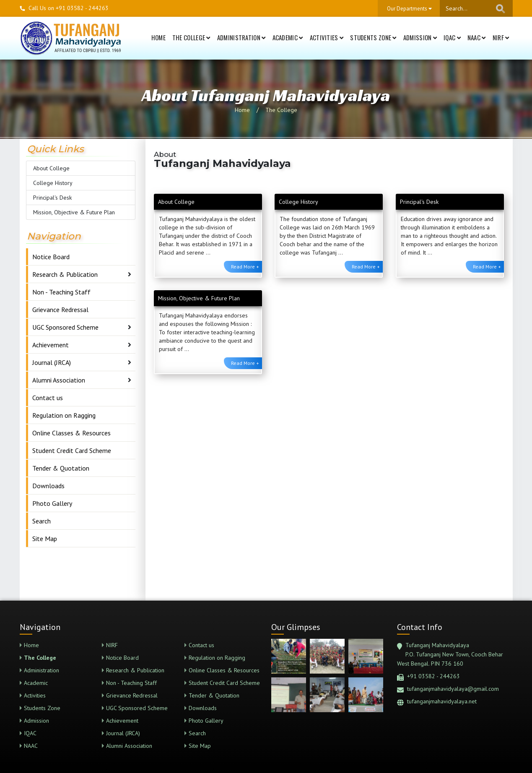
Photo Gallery (52, 503)
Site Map (45, 539)
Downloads (48, 486)
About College (51, 168)
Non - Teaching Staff (61, 292)
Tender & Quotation (61, 468)
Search (42, 521)
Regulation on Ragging (64, 415)
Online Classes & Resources (71, 433)
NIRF (501, 37)
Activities (327, 37)
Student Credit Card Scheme (72, 450)
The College (191, 37)
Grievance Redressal (60, 310)
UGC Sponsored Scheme (65, 327)
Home (158, 37)
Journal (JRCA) (52, 362)
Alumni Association (59, 380)
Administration (241, 37)
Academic (288, 37)
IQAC (452, 37)
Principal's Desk (52, 198)
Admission (420, 37)
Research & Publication (65, 274)
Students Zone (373, 37)
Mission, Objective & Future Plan (74, 212)
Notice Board (51, 257)
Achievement (51, 345)
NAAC (477, 37)
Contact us (48, 398)
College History (53, 183)
